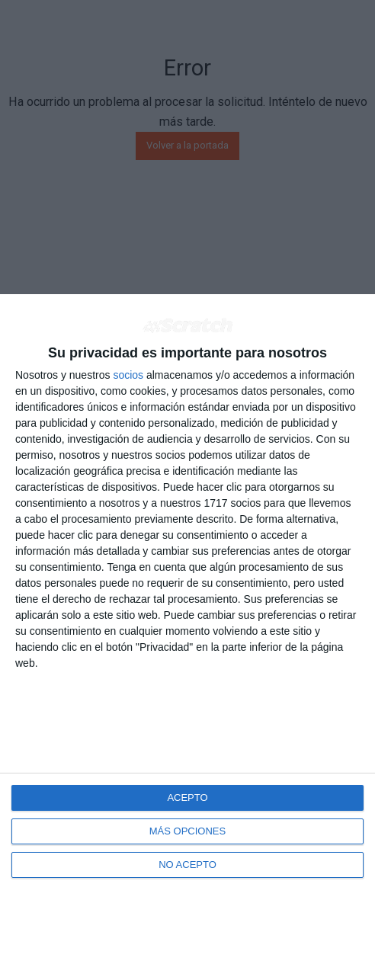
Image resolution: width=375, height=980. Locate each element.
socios (128, 375)
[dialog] (187, 637)
